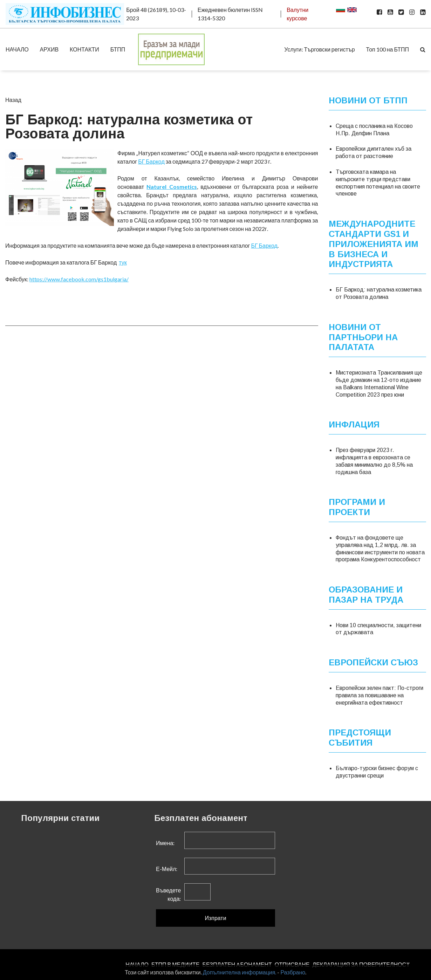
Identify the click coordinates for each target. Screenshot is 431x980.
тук (123, 262)
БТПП (118, 49)
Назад (13, 100)
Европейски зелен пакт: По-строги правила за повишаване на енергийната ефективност (379, 695)
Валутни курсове (297, 14)
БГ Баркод (151, 161)
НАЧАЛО (17, 49)
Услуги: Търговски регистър (319, 49)
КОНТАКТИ (84, 49)
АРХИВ (49, 49)
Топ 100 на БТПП (388, 49)
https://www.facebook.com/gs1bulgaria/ (79, 279)
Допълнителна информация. (240, 972)
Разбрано (293, 972)
